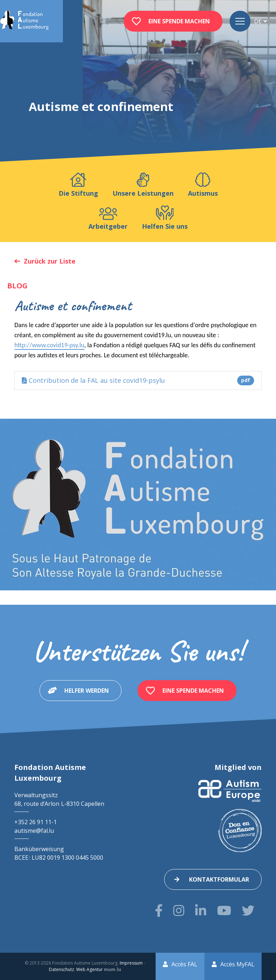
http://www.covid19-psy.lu (49, 345)
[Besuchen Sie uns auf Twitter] (248, 911)
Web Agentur (89, 969)
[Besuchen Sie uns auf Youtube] (224, 911)
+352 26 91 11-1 (36, 822)
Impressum (131, 963)
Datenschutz (61, 969)
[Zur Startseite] (24, 21)
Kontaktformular (219, 879)
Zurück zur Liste (50, 261)
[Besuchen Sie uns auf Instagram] (179, 911)
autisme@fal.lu (34, 831)
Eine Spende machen (179, 21)
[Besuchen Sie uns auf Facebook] (159, 911)
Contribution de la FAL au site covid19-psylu (138, 380)
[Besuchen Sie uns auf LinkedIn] (201, 911)
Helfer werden (87, 691)
